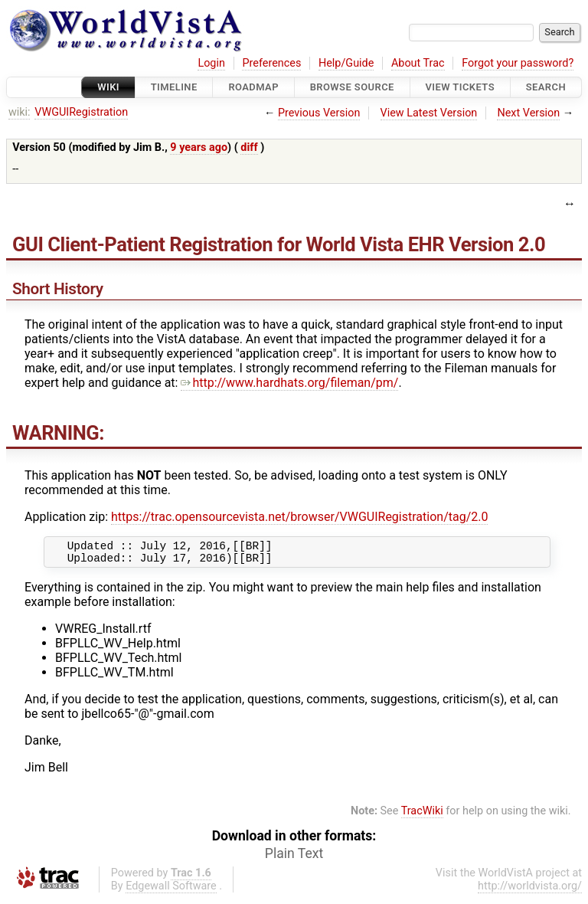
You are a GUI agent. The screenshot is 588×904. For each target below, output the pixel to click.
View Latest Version (429, 113)
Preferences (271, 63)
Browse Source (352, 87)
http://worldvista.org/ (530, 891)
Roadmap (253, 87)
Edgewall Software (171, 891)
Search (546, 87)
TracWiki (422, 816)
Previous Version (319, 113)
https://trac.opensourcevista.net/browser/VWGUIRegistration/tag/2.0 (299, 517)
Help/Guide (346, 63)
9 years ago (199, 147)
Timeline (174, 87)
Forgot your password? (518, 63)
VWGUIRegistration (81, 112)
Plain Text (294, 858)
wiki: (20, 112)
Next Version (528, 113)
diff (249, 147)
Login (211, 63)
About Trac (418, 63)
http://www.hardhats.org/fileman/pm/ (289, 383)
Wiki (108, 87)
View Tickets (460, 87)
